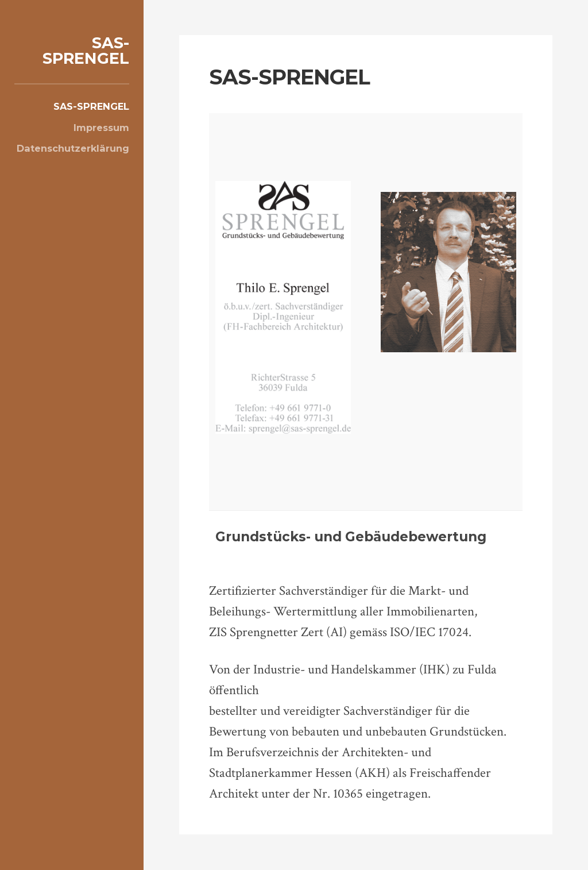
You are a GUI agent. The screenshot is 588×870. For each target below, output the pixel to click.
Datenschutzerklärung (73, 148)
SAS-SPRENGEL (86, 51)
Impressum (101, 128)
